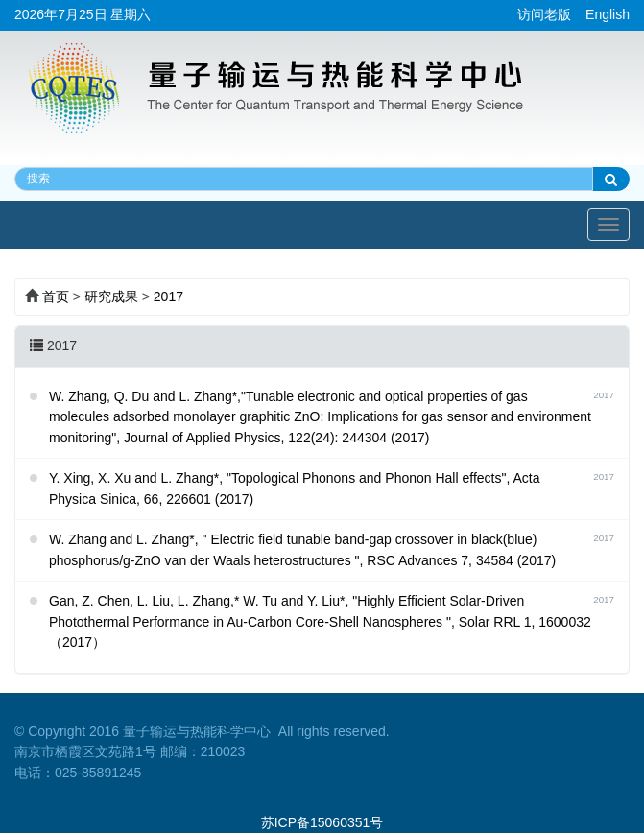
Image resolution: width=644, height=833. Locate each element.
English (608, 14)
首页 (56, 297)
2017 (168, 297)
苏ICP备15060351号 (322, 822)
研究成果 (111, 297)
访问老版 (544, 14)
